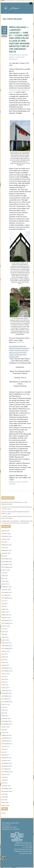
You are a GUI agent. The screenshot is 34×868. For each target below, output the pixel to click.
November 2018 (7, 564)
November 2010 (7, 766)
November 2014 (7, 668)
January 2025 (6, 534)
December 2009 (7, 789)
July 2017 (4, 601)
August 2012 (6, 727)
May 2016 (4, 634)
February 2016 (6, 643)
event (26, 55)
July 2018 (4, 573)
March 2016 (5, 640)
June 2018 (5, 576)
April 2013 (5, 716)
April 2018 (5, 581)
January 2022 (6, 553)
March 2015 (5, 665)
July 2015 (4, 654)
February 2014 (6, 690)
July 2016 (4, 629)
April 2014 (5, 685)
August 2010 (6, 775)
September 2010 (7, 772)
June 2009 (5, 797)
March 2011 (5, 755)
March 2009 (5, 805)
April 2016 (5, 637)
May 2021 (4, 556)
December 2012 (7, 721)
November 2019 (7, 559)
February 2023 (6, 545)
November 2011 (7, 741)
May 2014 (4, 682)
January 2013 (6, 718)
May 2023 (4, 542)
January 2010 (6, 786)
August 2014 (6, 674)
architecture (20, 55)
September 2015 (7, 648)
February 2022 (6, 550)
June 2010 (5, 780)
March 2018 (5, 584)
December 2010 (7, 763)
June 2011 (5, 749)
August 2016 (6, 626)
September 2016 (7, 623)
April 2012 (5, 732)
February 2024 (6, 536)
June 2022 (5, 548)
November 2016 (7, 620)
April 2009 (5, 803)
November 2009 (7, 791)
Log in (3, 813)
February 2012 (6, 735)
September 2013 (7, 702)
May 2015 (4, 660)
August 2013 (6, 704)
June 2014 (5, 679)
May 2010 (4, 783)
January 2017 (6, 618)
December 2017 (7, 592)
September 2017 (7, 598)
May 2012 (4, 730)
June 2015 (5, 657)
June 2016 (5, 632)
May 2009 (4, 800)
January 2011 (6, 761)
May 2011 (4, 752)
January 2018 (6, 590)
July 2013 (4, 707)
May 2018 (4, 578)
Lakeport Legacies (15, 57)
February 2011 (6, 758)
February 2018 (6, 587)
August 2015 (6, 651)
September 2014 (7, 671)
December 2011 (7, 738)
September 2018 (7, 567)
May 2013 (4, 713)
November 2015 (7, 646)
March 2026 (5, 531)
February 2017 (6, 615)
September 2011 (7, 744)
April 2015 (5, 662)
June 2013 (5, 710)
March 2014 (5, 688)
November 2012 (7, 724)
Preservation (13, 59)
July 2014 (4, 676)
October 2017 (6, 595)
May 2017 (4, 606)
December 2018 (7, 562)
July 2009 (4, 794)
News (23, 57)
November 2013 (7, 696)
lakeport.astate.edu (17, 482)
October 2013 (6, 699)
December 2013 (7, 693)
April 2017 (5, 609)
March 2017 (5, 612)
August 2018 (6, 570)
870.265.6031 (19, 342)
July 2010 (4, 777)
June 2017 (5, 604)
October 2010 (6, 769)
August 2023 (6, 539)
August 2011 (6, 746)
